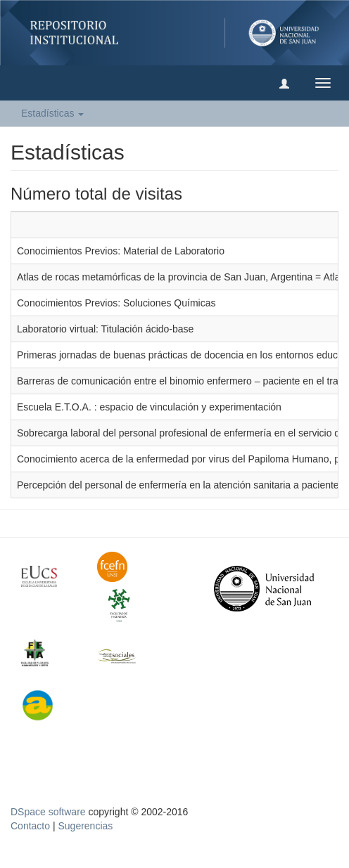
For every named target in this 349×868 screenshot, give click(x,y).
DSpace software (48, 812)
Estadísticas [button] (52, 113)
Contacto (30, 826)
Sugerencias (85, 826)
